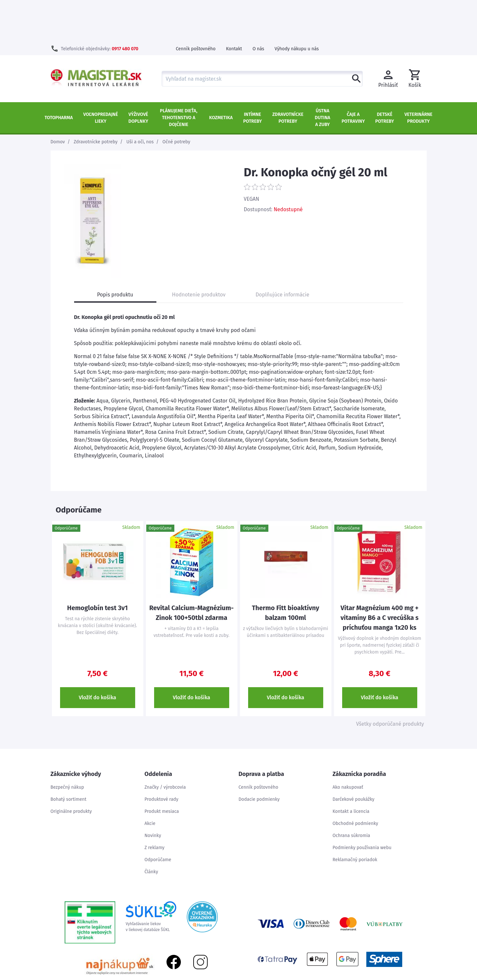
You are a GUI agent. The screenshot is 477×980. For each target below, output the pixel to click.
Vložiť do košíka (97, 655)
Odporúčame (158, 818)
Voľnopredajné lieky (101, 76)
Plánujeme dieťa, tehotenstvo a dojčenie (179, 76)
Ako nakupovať (348, 745)
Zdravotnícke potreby (288, 76)
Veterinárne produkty (419, 76)
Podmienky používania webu (362, 806)
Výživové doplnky (138, 76)
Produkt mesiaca (162, 769)
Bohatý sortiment (69, 757)
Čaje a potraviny (353, 76)
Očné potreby (176, 100)
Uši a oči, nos (140, 100)
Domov (58, 100)
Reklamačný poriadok (355, 818)
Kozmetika (221, 76)
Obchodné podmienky (356, 781)
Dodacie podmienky (259, 757)
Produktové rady (162, 757)
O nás (258, 7)
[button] (415, 37)
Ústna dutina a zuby (322, 76)
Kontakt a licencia (351, 769)
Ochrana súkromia (351, 793)
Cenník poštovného (196, 7)
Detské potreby (384, 76)
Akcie (150, 781)
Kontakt (234, 7)
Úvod (364, 977)
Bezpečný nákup (67, 745)
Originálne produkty (71, 769)
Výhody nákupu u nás (297, 7)
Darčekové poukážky (354, 757)
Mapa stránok (390, 977)
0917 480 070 (125, 7)
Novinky (153, 793)
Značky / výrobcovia (165, 745)
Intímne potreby (253, 76)
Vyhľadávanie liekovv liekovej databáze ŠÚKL (151, 875)
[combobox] (262, 37)
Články (151, 830)
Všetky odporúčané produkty (390, 682)
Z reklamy (155, 806)
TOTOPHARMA (59, 76)
